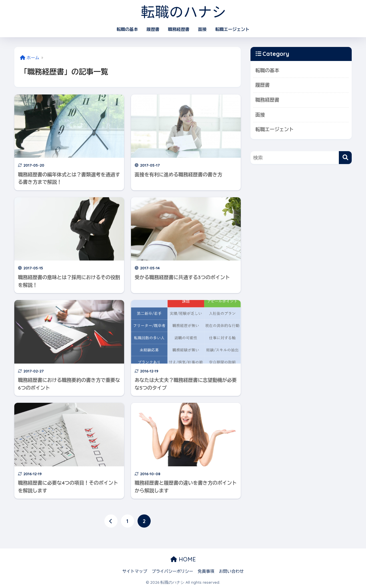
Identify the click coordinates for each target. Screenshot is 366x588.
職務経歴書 (179, 29)
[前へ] (111, 521)
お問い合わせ (231, 571)
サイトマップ (135, 571)
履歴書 (153, 29)
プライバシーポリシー (173, 571)
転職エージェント (232, 29)
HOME (183, 559)
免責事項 (206, 571)
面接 (202, 29)
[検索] (345, 158)
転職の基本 (127, 29)
